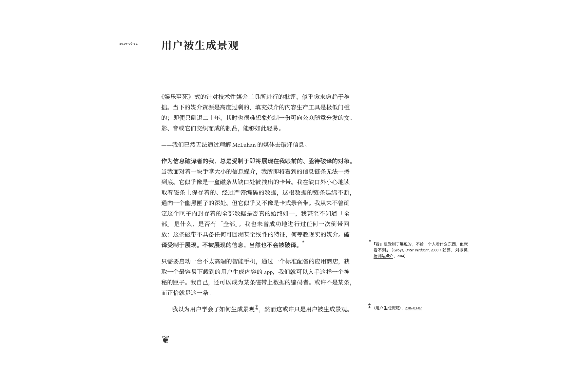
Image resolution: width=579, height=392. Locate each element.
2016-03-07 (413, 308)
